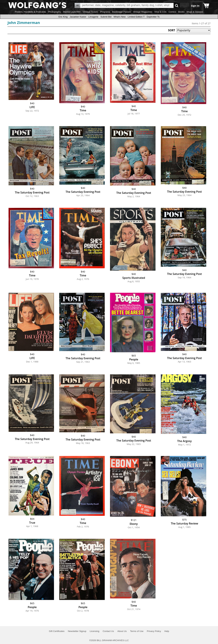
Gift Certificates (57, 631)
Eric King (63, 17)
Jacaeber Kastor (78, 17)
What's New (120, 17)
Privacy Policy (154, 631)
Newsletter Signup (77, 631)
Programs (105, 12)
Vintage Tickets (90, 12)
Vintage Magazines (143, 12)
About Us (122, 631)
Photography (54, 12)
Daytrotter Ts (153, 17)
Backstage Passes (122, 12)
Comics (172, 12)
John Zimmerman (24, 22)
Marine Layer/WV (72, 12)
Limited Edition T (136, 17)
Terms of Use (137, 631)
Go (177, 6)
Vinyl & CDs (160, 12)
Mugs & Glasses (195, 12)
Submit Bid (106, 17)
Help (167, 631)
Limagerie (93, 17)
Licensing (95, 631)
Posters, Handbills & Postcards (30, 12)
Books (181, 12)
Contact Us (108, 631)
